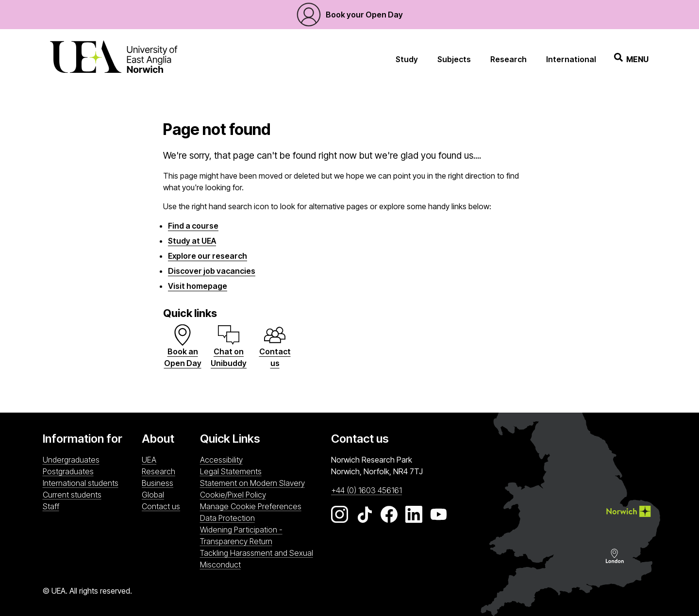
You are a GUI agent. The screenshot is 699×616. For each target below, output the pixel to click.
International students (81, 483)
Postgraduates (68, 471)
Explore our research (208, 256)
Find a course (193, 226)
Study (407, 59)
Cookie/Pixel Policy (233, 495)
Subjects (454, 59)
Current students (72, 495)
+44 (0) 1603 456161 (366, 490)
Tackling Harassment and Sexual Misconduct (257, 559)
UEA (149, 460)
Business (158, 483)
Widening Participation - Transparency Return (241, 535)
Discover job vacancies (212, 271)
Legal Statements (231, 471)
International (571, 59)
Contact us (161, 506)
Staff (51, 506)
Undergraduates (71, 460)
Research (508, 59)
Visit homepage (198, 286)
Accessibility (221, 460)
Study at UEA (192, 241)
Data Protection (227, 518)
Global (153, 495)
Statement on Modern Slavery (252, 483)
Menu (631, 59)
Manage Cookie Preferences (251, 506)
